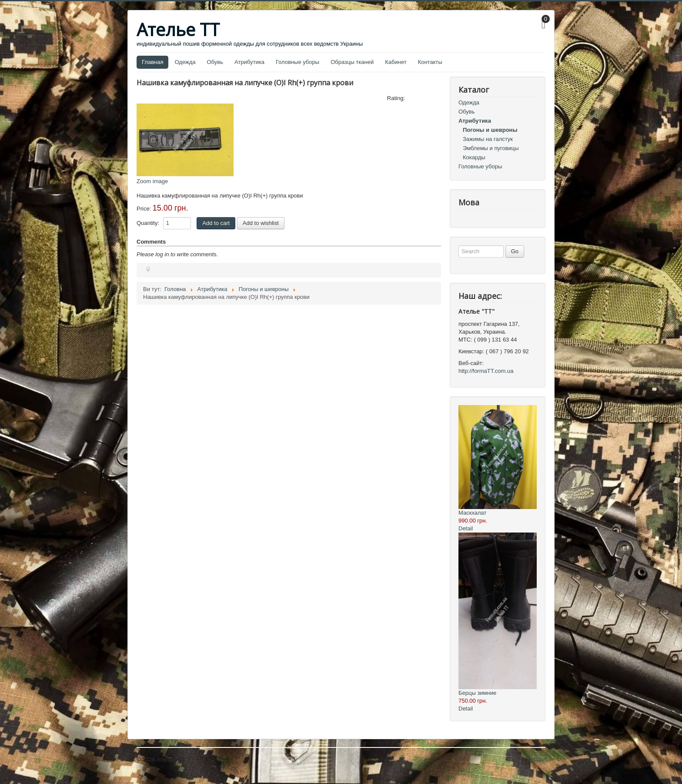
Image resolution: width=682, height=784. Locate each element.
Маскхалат (472, 513)
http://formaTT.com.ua (486, 371)
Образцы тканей (352, 62)
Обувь (215, 62)
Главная (152, 62)
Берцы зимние (477, 693)
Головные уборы (298, 62)
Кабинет (396, 62)
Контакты (430, 62)
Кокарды (474, 157)
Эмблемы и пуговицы (491, 148)
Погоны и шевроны (490, 130)
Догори (536, 759)
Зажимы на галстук (488, 139)
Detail (466, 528)
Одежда (185, 62)
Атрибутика (249, 62)
